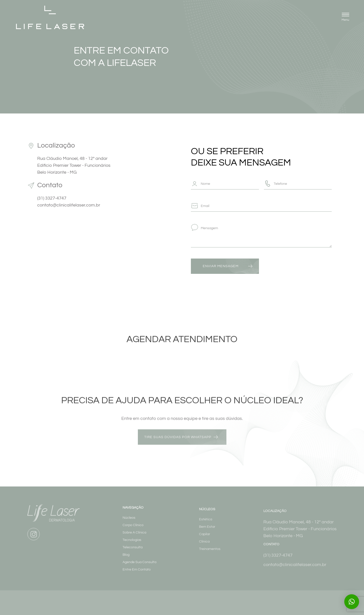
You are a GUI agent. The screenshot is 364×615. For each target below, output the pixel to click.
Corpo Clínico (133, 529)
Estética (206, 524)
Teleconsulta (133, 551)
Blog (126, 559)
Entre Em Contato (137, 574)
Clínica (204, 546)
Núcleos (129, 522)
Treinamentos (210, 554)
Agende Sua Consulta (139, 566)
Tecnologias (132, 544)
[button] (345, 18)
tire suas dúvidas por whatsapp (178, 439)
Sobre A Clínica (134, 537)
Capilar (205, 539)
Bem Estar (207, 531)
